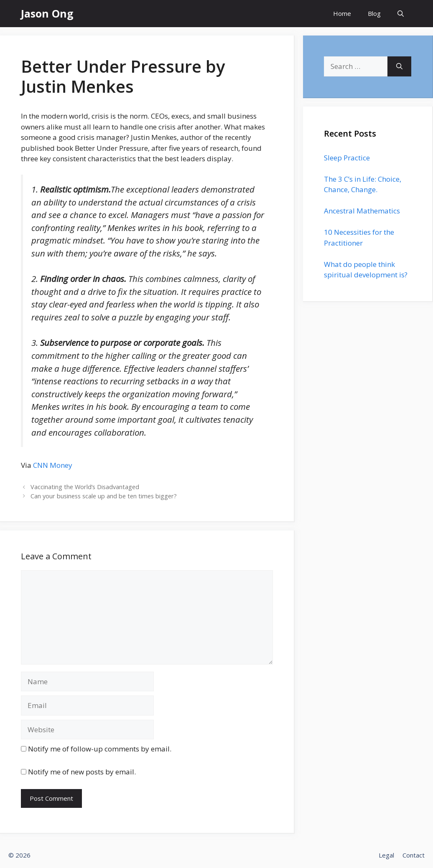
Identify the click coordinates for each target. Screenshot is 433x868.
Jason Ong (47, 13)
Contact (414, 855)
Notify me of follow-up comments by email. (100, 749)
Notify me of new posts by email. (82, 772)
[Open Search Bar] (401, 14)
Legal (386, 855)
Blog (374, 13)
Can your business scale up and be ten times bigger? (104, 496)
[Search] (399, 66)
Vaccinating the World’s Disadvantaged (85, 487)
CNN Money (53, 465)
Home (342, 13)
